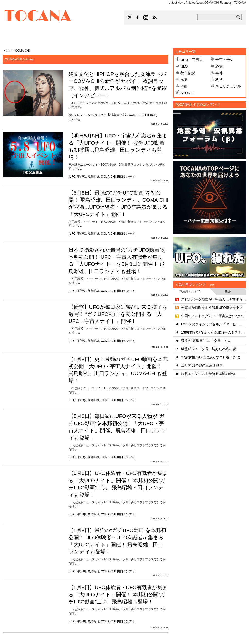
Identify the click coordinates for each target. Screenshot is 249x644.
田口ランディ (126, 177)
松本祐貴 (114, 115)
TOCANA (38, 17)
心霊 (219, 66)
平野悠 (81, 177)
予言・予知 (225, 60)
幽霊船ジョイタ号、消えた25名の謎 (209, 349)
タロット (80, 115)
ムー (90, 115)
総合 (228, 292)
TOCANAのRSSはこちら (155, 17)
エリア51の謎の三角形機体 (202, 365)
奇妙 (184, 86)
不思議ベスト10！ (191, 292)
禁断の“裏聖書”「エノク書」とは (206, 341)
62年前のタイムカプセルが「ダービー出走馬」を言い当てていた (214, 324)
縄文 (124, 115)
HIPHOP (151, 115)
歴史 (184, 80)
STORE (187, 93)
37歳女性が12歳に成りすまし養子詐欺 (210, 357)
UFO (72, 177)
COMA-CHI (136, 115)
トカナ (7, 51)
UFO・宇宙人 (192, 60)
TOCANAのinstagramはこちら (146, 17)
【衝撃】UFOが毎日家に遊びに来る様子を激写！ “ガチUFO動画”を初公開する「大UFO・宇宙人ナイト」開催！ (118, 314)
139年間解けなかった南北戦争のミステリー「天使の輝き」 (214, 332)
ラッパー (100, 115)
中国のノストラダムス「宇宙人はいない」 (213, 316)
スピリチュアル (228, 86)
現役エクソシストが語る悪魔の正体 (208, 374)
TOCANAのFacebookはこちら (137, 17)
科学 (219, 80)
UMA (184, 66)
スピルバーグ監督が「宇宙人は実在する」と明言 (214, 299)
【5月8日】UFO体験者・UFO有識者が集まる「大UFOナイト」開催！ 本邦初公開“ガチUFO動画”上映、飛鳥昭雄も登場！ (118, 594)
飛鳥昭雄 (93, 177)
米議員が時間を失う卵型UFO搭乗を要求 (212, 308)
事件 (219, 73)
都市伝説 (188, 73)
